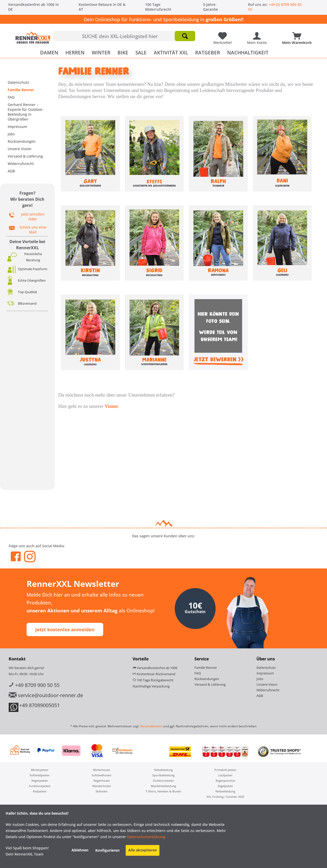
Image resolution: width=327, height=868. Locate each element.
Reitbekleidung (225, 791)
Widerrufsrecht (21, 164)
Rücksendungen (22, 141)
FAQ (11, 97)
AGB (11, 171)
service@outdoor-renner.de (46, 695)
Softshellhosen (102, 775)
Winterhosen (102, 770)
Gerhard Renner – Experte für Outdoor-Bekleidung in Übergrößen (26, 112)
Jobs (11, 134)
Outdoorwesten (163, 781)
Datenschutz (18, 82)
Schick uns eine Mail (33, 230)
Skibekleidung (163, 770)
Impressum (17, 127)
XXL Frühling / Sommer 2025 (225, 797)
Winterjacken (40, 770)
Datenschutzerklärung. (146, 837)
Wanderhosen (102, 786)
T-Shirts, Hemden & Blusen (163, 791)
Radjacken (40, 791)
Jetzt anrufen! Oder (33, 217)
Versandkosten (151, 726)
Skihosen (102, 791)
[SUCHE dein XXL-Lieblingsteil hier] (124, 36)
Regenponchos (225, 781)
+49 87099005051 (39, 705)
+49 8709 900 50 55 (34, 685)
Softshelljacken (40, 775)
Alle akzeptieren (143, 850)
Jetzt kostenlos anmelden (65, 629)
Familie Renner (21, 90)
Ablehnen (80, 850)
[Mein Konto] (258, 34)
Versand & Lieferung (25, 156)
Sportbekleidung (163, 775)
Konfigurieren (107, 850)
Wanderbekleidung (163, 786)
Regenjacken (40, 781)
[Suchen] (185, 36)
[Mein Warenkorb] (298, 34)
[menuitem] (124, 36)
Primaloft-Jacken (225, 770)
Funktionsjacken (40, 786)
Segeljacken (225, 786)
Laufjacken (225, 775)
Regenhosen (102, 781)
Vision (111, 406)
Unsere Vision (20, 149)
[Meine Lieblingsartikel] (224, 34)
